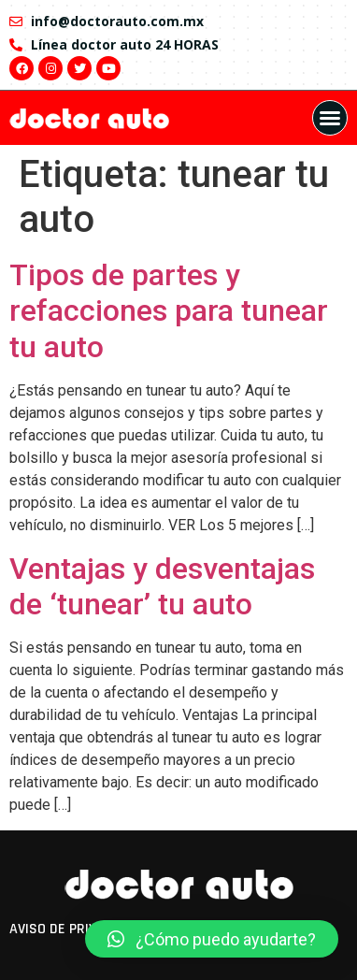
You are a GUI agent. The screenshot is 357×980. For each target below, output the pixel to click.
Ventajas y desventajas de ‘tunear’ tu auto (162, 586)
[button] (330, 118)
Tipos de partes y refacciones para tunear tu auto (169, 311)
